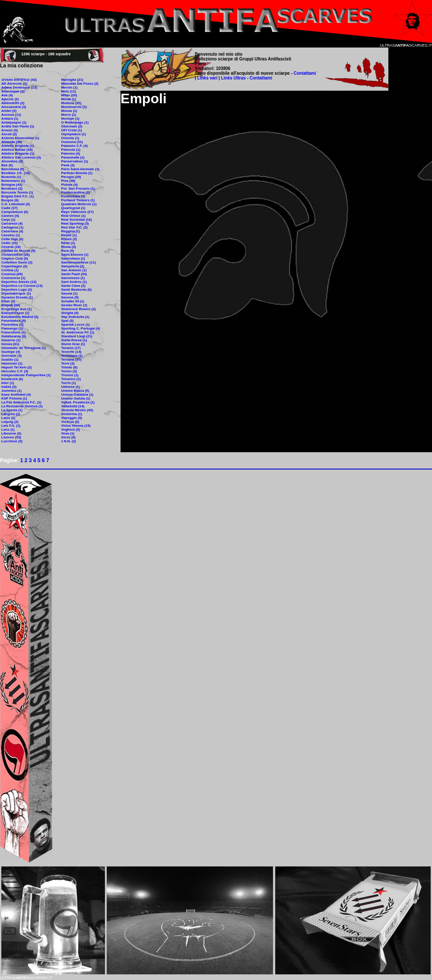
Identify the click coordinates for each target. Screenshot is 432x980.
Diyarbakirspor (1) (16, 293)
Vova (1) (68, 433)
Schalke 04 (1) (73, 301)
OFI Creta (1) (72, 130)
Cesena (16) (11, 247)
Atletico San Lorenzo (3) (21, 157)
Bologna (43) (12, 185)
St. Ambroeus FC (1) (78, 332)
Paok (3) (68, 165)
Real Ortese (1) (73, 216)
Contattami (305, 73)
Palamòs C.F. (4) (75, 146)
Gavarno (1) (11, 340)
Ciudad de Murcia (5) (18, 251)
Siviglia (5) (70, 313)
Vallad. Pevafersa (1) (78, 402)
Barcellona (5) (13, 169)
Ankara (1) (10, 119)
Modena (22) (71, 103)
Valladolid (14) (73, 406)
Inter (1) (8, 383)
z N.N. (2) (69, 441)
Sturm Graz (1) (73, 344)
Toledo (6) (70, 367)
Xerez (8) (68, 437)
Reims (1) (69, 235)
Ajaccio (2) (10, 99)
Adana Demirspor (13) (19, 87)
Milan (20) (69, 95)
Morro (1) (69, 115)
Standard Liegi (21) (77, 336)
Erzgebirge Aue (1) (16, 309)
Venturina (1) (72, 414)
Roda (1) (68, 243)
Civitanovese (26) (16, 255)
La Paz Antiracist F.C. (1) (21, 402)
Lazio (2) (8, 418)
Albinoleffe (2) (13, 103)
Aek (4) (7, 95)
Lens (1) (8, 430)
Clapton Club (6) (15, 258)
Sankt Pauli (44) (74, 274)
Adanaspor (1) (13, 91)
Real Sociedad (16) (77, 220)
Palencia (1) (71, 150)
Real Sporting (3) (75, 224)
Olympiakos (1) (74, 134)
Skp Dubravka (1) (75, 317)
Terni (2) (68, 363)
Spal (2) (68, 321)
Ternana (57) (71, 360)
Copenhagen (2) (14, 266)
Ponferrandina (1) (76, 192)
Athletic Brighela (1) (18, 146)
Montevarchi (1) (74, 107)
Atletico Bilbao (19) (17, 150)
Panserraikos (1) (75, 161)
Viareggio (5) (72, 418)
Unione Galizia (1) (76, 398)
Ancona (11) (11, 115)
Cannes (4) (10, 216)
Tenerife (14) (71, 352)
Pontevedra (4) (73, 196)
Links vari (208, 78)
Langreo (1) (11, 414)
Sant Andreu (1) (74, 282)
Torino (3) (69, 371)
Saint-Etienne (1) (75, 255)
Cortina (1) (10, 270)
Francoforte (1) (13, 332)
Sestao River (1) (74, 305)
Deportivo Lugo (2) (17, 290)
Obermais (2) (72, 126)
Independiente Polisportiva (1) (26, 375)
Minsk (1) (69, 99)
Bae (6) (7, 165)
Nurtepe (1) (70, 119)
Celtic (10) (10, 243)
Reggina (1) (71, 231)
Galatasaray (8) (14, 336)
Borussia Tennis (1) (17, 192)
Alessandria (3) (14, 107)
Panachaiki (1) (73, 157)
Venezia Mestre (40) (77, 410)
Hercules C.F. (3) (15, 371)
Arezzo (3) (10, 130)
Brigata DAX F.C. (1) (17, 196)
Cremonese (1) (13, 278)
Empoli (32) (11, 305)
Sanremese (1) (73, 278)
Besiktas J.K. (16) (16, 173)
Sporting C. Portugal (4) (81, 328)
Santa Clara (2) (73, 286)
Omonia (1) (70, 138)
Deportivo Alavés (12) (19, 282)
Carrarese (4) (12, 224)
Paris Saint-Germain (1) (80, 169)
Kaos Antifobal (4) (16, 395)
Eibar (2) (8, 301)
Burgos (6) (10, 200)
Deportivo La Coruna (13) (22, 286)
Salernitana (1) (73, 258)
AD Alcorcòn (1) (14, 84)
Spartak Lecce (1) (76, 325)
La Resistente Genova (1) (22, 406)
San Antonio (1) (74, 270)
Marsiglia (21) (72, 80)
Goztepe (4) (11, 352)
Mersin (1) (70, 87)
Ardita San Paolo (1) (18, 126)
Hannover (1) (12, 363)
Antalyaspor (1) (14, 122)
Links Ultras (233, 78)
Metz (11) (69, 91)
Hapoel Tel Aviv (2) (16, 367)
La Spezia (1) (12, 410)
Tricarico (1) (71, 379)
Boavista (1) (11, 177)
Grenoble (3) (11, 356)
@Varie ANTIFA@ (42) (19, 80)
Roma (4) (69, 247)
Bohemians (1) (13, 181)
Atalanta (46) (12, 142)
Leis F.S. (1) (11, 426)
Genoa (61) (10, 344)
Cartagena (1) (12, 227)
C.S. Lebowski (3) (16, 204)
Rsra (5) (68, 251)
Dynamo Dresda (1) (17, 297)
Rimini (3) (69, 239)
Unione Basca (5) (75, 391)
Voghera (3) (71, 430)
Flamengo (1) (12, 328)
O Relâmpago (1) (75, 122)
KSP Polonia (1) (14, 398)
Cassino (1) (11, 235)
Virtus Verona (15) (76, 426)
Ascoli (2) (9, 134)
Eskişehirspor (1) (15, 313)
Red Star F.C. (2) (75, 227)
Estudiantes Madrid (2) (20, 317)
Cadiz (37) (10, 208)
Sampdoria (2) (73, 266)
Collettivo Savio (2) (17, 262)
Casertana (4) (12, 231)
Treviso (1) (70, 375)
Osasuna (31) (72, 142)
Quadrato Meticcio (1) (79, 204)
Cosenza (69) (12, 274)
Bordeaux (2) (12, 189)
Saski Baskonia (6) (77, 290)
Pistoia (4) (70, 185)
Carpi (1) (8, 220)
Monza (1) (69, 111)
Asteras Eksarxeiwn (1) (20, 138)
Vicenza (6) (70, 422)
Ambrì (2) (9, 111)
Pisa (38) (68, 181)
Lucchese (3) (12, 441)
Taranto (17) (71, 348)
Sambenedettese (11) (79, 262)
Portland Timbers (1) (78, 200)
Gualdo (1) (10, 360)
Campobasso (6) (15, 212)
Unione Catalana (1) (78, 395)
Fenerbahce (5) (14, 321)
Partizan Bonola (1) (77, 173)
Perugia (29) (71, 177)
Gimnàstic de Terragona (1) (24, 348)
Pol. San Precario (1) (78, 189)
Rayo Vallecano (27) (78, 212)
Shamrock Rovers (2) (79, 309)
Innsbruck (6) (12, 379)
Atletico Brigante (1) (18, 154)
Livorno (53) (11, 437)
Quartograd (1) (73, 208)
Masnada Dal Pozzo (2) (80, 84)
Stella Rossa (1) (74, 340)
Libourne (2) (11, 433)
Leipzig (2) (10, 422)
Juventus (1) (11, 391)
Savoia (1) (70, 293)
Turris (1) (69, 383)
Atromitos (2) (12, 161)
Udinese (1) (71, 387)
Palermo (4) (71, 154)
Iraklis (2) (9, 387)
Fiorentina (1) (12, 325)
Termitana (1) (72, 356)
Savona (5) (70, 297)
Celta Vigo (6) (12, 239)
